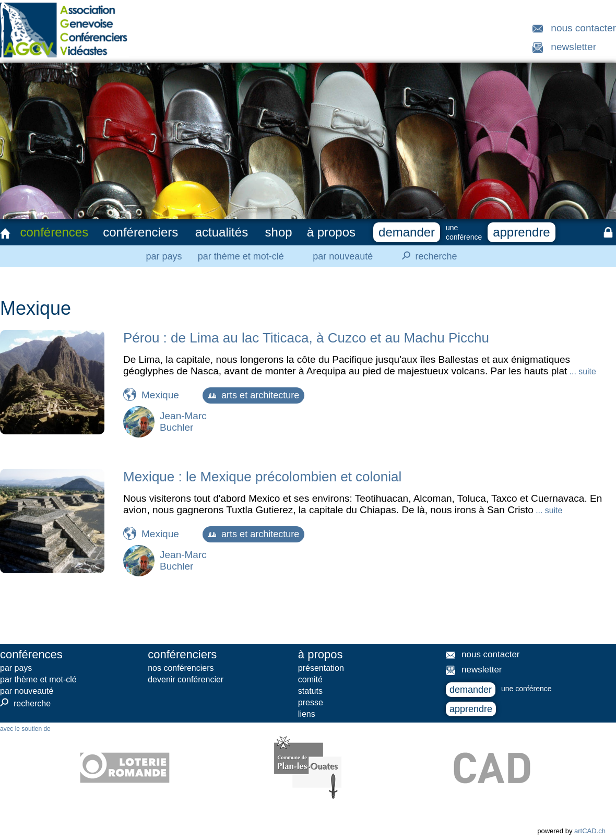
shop (279, 232)
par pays (164, 256)
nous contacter (583, 28)
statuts (310, 691)
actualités (222, 232)
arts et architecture (253, 395)
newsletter (573, 47)
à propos (331, 232)
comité (310, 679)
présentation (321, 668)
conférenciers (140, 232)
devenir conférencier (186, 679)
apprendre (521, 232)
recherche (427, 256)
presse (311, 702)
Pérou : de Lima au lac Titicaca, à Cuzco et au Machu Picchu (306, 338)
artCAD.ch (590, 831)
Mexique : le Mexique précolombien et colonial (262, 477)
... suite (581, 371)
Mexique (160, 395)
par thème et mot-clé (241, 256)
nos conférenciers (181, 668)
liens (307, 714)
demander (407, 232)
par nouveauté (343, 256)
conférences (54, 232)
